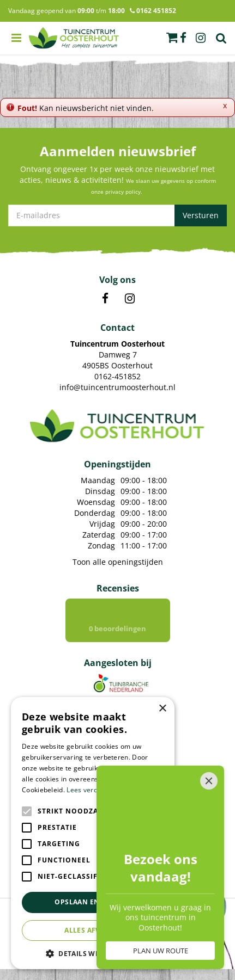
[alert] (93, 833)
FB (105, 299)
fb (183, 38)
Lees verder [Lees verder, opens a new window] (85, 790)
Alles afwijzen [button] (93, 930)
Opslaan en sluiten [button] (92, 902)
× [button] (162, 709)
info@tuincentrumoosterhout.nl (117, 387)
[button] (93, 953)
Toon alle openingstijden (118, 562)
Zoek (221, 38)
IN (130, 299)
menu (16, 38)
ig (201, 38)
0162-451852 (117, 376)
